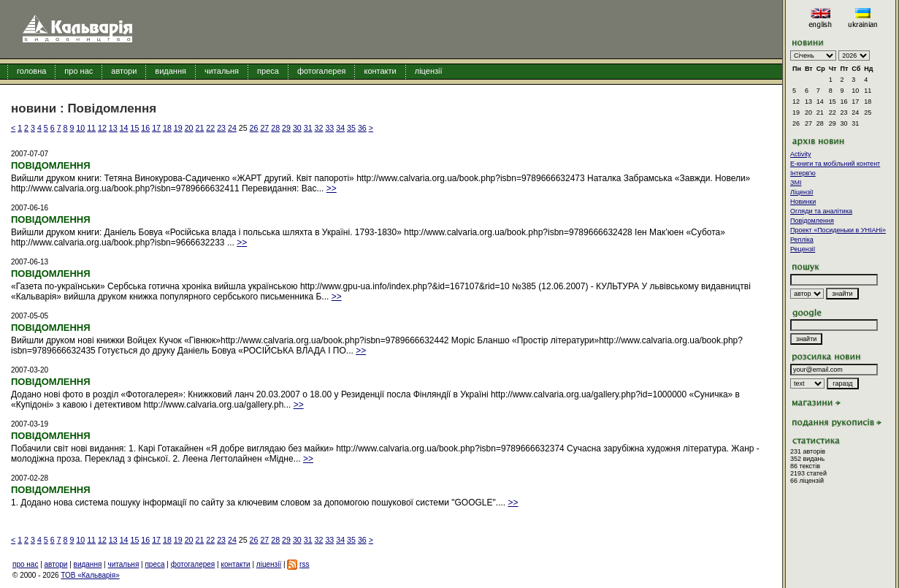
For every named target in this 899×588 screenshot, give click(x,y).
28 (275, 128)
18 (167, 128)
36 (362, 128)
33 (329, 128)
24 (232, 128)
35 (351, 128)
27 (264, 128)
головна (31, 71)
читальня (222, 71)
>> (332, 188)
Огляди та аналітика (821, 211)
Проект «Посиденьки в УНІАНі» (838, 230)
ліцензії (429, 71)
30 (297, 128)
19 (178, 128)
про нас (79, 71)
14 (124, 128)
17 (156, 128)
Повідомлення (812, 221)
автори (124, 71)
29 (286, 128)
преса (268, 71)
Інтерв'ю (803, 173)
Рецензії (803, 249)
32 (319, 128)
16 (145, 128)
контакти (380, 71)
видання (171, 71)
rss (304, 564)
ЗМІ (796, 183)
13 (113, 128)
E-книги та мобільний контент (835, 164)
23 (221, 128)
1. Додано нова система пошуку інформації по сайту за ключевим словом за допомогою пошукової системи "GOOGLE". (255, 503)
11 (91, 128)
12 (102, 128)
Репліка (802, 240)
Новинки (803, 202)
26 (254, 128)
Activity (801, 154)
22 (210, 128)
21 (199, 128)
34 (340, 128)
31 (308, 128)
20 (189, 128)
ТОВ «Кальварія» (90, 575)
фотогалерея (322, 71)
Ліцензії (802, 192)
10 (80, 128)
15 (135, 128)
